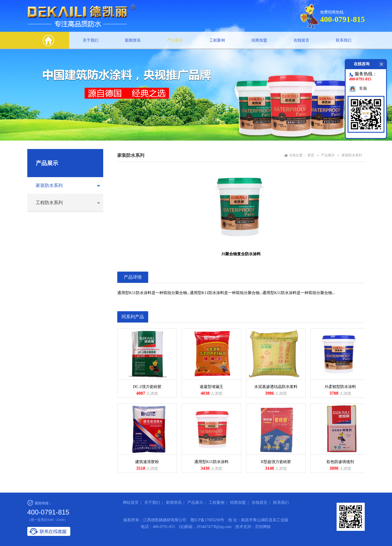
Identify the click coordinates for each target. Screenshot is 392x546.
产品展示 (175, 40)
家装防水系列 (49, 185)
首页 (311, 155)
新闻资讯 (133, 40)
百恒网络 (263, 527)
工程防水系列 (49, 203)
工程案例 (217, 40)
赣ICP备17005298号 (207, 520)
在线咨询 (370, 64)
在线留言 (301, 40)
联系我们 (344, 40)
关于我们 (91, 40)
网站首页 (131, 503)
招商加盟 (259, 40)
